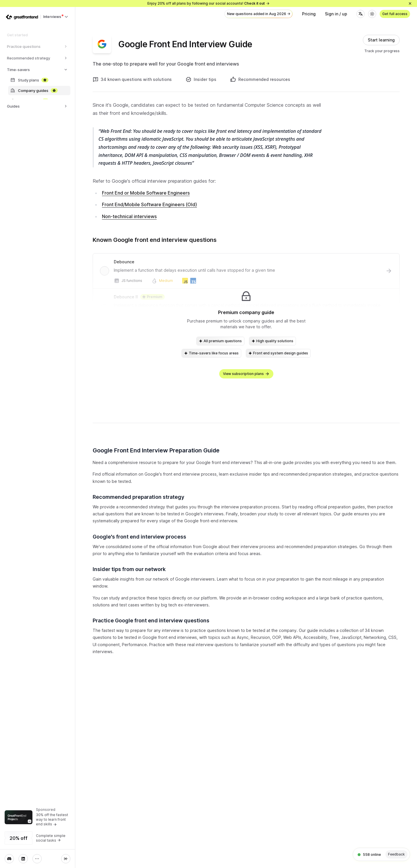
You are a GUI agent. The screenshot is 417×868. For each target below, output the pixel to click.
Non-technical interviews (129, 216)
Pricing (309, 14)
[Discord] (9, 859)
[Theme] (372, 14)
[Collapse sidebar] (66, 859)
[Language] (361, 14)
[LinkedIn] (23, 859)
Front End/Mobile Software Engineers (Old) (149, 204)
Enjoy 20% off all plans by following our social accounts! (209, 3)
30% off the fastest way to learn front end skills (52, 819)
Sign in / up (336, 14)
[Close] (410, 3)
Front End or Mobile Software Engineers (146, 193)
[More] (37, 859)
